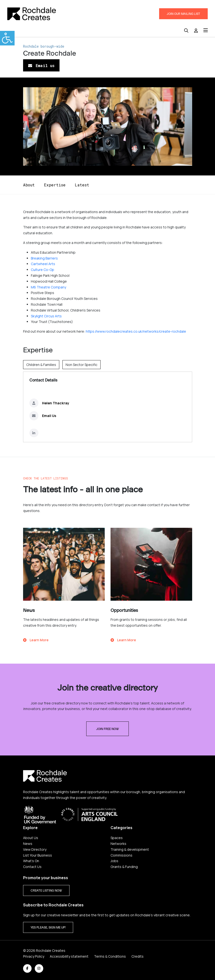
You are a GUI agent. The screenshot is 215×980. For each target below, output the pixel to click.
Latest (82, 185)
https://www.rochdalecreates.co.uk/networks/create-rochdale (136, 331)
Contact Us (32, 867)
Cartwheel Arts (43, 264)
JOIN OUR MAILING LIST (183, 14)
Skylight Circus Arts (46, 316)
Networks (118, 844)
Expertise (55, 185)
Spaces (117, 838)
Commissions (121, 855)
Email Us (49, 416)
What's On (31, 861)
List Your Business (38, 855)
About (29, 185)
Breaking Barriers (44, 258)
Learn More (36, 640)
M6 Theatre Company (48, 287)
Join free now (107, 729)
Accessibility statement (69, 956)
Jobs (114, 861)
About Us (31, 838)
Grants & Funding (124, 867)
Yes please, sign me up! (48, 928)
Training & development (130, 849)
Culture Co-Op (43, 270)
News (28, 844)
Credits (138, 956)
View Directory (35, 849)
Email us (41, 65)
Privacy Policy (34, 956)
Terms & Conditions (110, 956)
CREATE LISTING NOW (46, 891)
